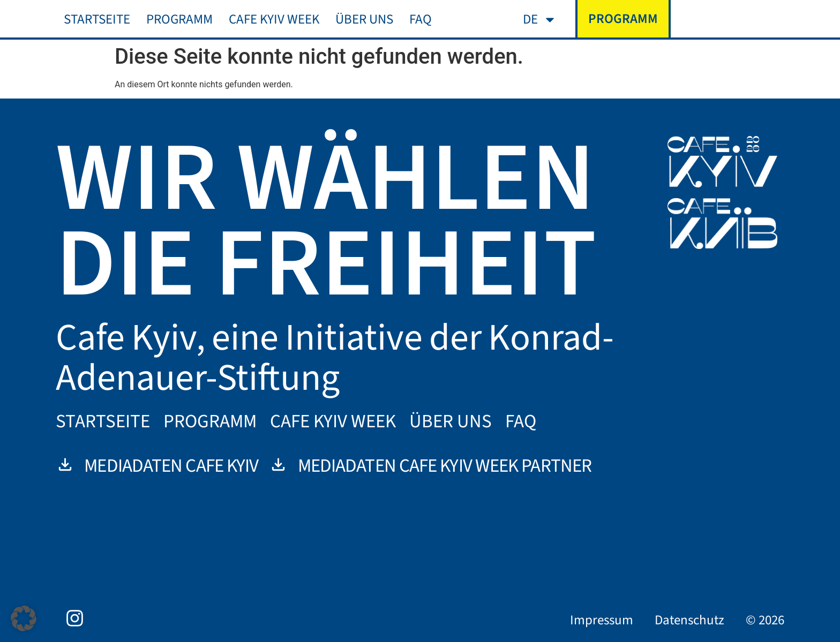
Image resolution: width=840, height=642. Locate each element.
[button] (24, 618)
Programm (179, 19)
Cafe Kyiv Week (274, 19)
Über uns (364, 19)
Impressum (602, 620)
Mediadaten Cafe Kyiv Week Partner (430, 466)
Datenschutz (689, 620)
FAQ (421, 19)
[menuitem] (540, 20)
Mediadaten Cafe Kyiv (157, 466)
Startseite (97, 19)
